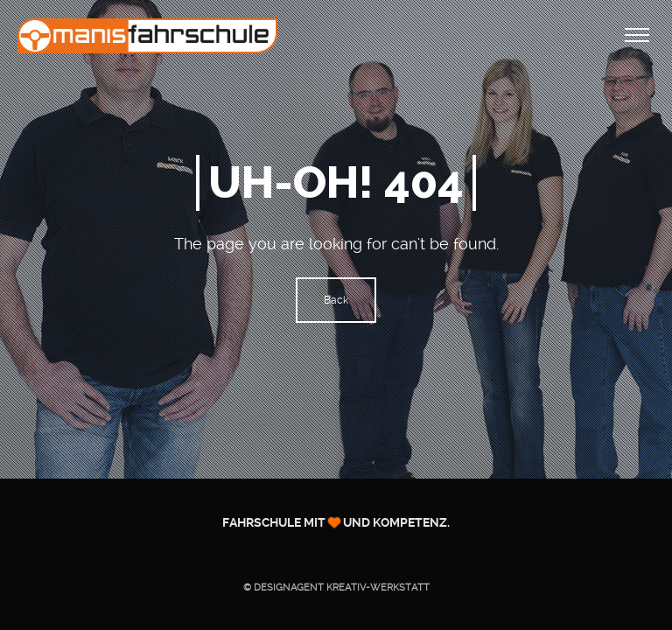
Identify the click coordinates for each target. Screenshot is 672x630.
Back (336, 300)
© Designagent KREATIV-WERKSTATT (336, 588)
